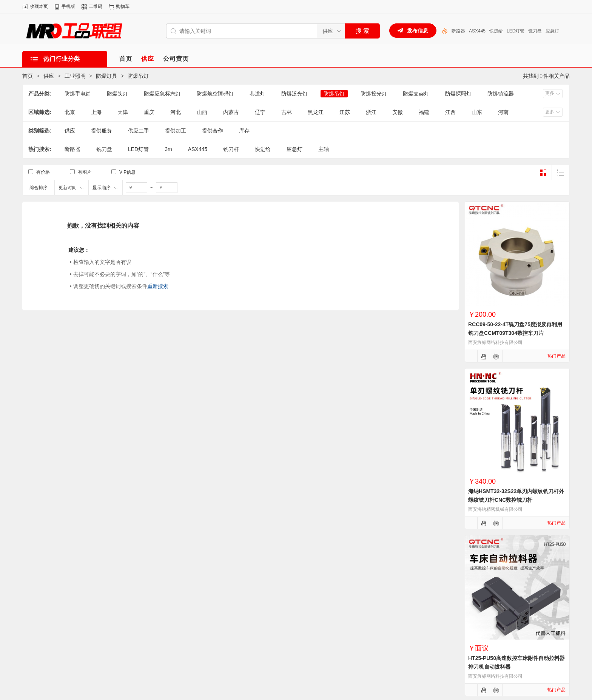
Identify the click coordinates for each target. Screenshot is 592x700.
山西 (202, 112)
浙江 (371, 112)
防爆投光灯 (374, 94)
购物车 (123, 6)
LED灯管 (516, 31)
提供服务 (102, 131)
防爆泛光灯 (294, 94)
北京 (70, 112)
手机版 (68, 6)
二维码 (96, 6)
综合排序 (39, 188)
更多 (550, 93)
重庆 (149, 112)
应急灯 (552, 31)
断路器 (458, 31)
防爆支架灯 (416, 94)
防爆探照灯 (458, 94)
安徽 (398, 112)
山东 (477, 112)
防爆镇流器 (501, 94)
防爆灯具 (106, 76)
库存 (244, 131)
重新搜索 (158, 286)
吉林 (287, 112)
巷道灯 (257, 94)
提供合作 (213, 131)
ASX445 (477, 31)
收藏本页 (39, 6)
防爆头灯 (117, 94)
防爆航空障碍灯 (215, 94)
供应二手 (139, 131)
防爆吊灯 (138, 76)
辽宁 (260, 112)
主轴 (324, 149)
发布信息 (418, 31)
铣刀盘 (535, 31)
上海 (96, 112)
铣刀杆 (231, 149)
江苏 (345, 112)
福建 (424, 112)
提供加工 (176, 131)
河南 (503, 112)
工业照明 (75, 76)
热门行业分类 (62, 59)
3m (168, 149)
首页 (28, 76)
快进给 (496, 31)
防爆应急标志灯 (162, 94)
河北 (176, 112)
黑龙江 (316, 112)
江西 (450, 112)
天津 (123, 112)
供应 (49, 76)
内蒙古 (231, 112)
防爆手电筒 (78, 94)
